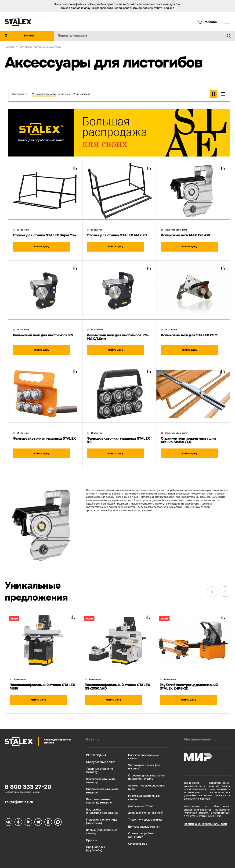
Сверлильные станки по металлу (99, 783)
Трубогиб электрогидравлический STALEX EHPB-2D (189, 680)
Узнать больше (164, 8)
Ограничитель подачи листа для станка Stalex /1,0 (188, 434)
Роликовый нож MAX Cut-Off (186, 233)
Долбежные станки (138, 791)
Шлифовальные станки (140, 811)
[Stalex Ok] (46, 814)
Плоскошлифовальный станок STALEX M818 (42, 680)
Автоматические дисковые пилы (143, 776)
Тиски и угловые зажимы (142, 804)
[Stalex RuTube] (27, 814)
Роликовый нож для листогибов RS (43, 331)
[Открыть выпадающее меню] (227, 22)
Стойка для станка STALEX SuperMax (45, 233)
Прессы (89, 830)
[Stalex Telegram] (36, 814)
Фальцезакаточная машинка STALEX (44, 433)
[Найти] (231, 36)
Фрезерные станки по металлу (98, 773)
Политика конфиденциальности (202, 817)
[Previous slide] (212, 585)
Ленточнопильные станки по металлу (100, 792)
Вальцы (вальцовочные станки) (99, 822)
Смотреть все (135, 827)
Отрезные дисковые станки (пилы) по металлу (143, 766)
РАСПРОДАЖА (94, 748)
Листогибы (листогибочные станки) (100, 802)
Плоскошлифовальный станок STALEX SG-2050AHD (117, 680)
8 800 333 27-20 (28, 780)
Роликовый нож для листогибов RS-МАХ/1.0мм (118, 333)
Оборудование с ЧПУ (98, 755)
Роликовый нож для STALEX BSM (189, 331)
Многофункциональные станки (145, 784)
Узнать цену (41, 244)
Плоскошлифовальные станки (145, 748)
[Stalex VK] (8, 814)
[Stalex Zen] (18, 814)
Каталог (92, 733)
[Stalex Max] (55, 814)
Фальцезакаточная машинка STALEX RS (118, 434)
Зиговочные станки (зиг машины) (141, 756)
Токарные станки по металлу (97, 763)
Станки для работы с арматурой (139, 819)
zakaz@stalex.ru (19, 794)
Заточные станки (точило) (142, 798)
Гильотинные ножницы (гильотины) (99, 812)
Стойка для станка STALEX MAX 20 (117, 233)
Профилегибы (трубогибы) (93, 838)
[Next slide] (225, 585)
